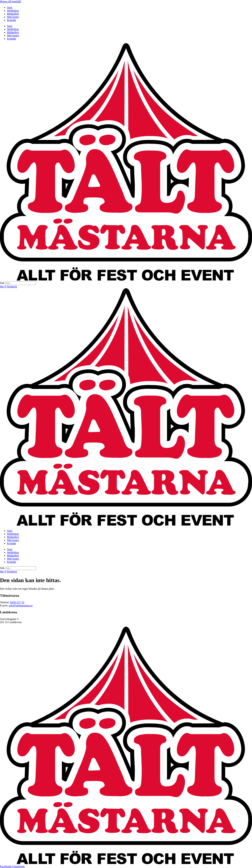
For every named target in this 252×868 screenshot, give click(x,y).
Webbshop (13, 11)
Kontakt (12, 20)
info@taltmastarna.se (21, 605)
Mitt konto (13, 17)
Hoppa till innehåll (10, 1)
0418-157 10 (17, 602)
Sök (2, 283)
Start (10, 7)
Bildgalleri (13, 14)
